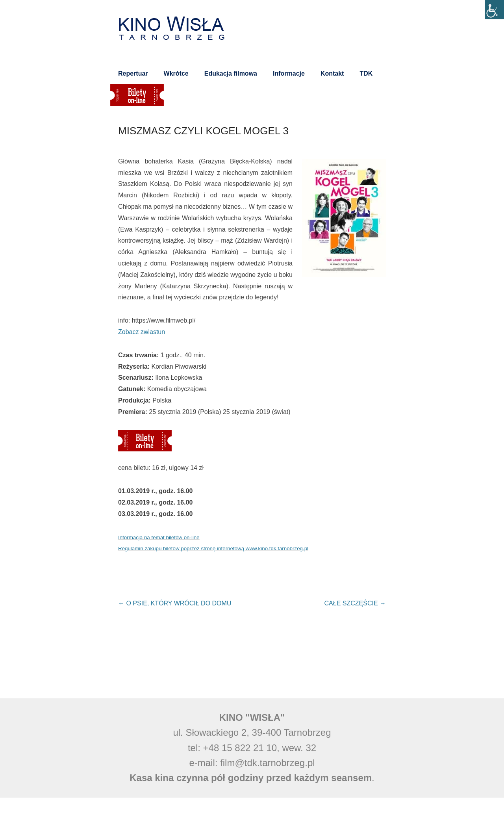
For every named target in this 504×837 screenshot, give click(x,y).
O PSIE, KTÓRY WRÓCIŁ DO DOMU (175, 603)
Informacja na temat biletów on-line (159, 537)
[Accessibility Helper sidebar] (495, 9)
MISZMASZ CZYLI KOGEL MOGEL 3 (203, 131)
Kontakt (332, 73)
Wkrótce (176, 73)
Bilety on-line (137, 95)
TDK (366, 73)
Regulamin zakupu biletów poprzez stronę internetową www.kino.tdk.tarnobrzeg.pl (213, 548)
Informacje (289, 73)
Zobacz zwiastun (142, 332)
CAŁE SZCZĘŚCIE (355, 603)
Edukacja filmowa (231, 73)
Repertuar (133, 73)
